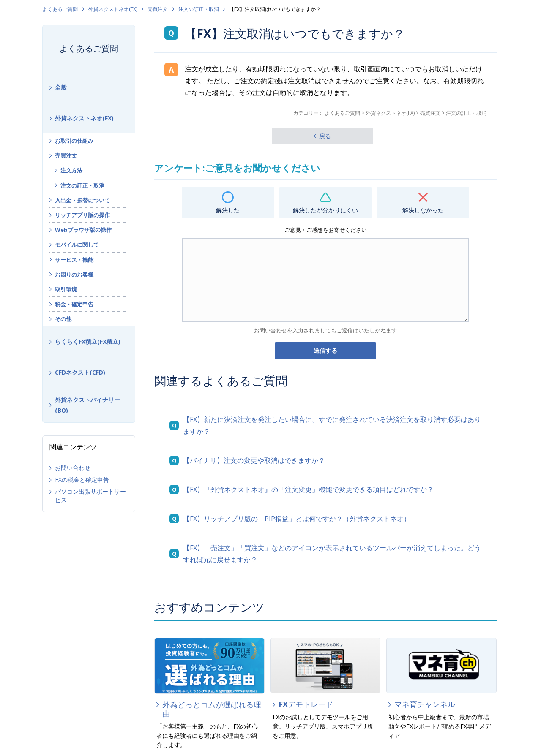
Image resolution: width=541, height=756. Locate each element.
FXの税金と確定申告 (82, 480)
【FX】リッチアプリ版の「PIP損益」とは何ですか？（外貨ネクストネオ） (297, 519)
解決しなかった (423, 210)
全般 (61, 87)
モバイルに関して (77, 245)
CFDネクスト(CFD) (80, 372)
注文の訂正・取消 (199, 9)
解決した (228, 210)
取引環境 (66, 289)
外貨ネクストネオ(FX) (113, 9)
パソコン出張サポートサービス (90, 496)
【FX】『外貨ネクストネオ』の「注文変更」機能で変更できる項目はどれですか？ (308, 489)
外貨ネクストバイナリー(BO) (87, 405)
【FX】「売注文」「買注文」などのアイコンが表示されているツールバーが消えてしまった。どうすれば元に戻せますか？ (332, 554)
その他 (63, 319)
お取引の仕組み (74, 141)
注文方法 (71, 170)
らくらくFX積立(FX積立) (88, 341)
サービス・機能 (74, 260)
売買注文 (158, 9)
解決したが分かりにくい (325, 210)
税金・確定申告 (74, 304)
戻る (325, 136)
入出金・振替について (82, 200)
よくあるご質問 (60, 9)
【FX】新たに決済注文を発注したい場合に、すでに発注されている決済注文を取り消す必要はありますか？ (332, 425)
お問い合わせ (73, 468)
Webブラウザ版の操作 (83, 230)
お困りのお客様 (74, 275)
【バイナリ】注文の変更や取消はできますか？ (254, 460)
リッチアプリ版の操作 (82, 215)
